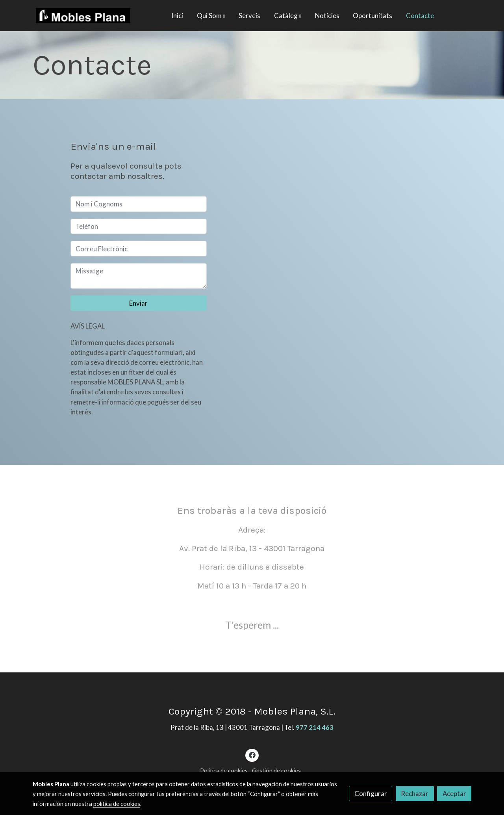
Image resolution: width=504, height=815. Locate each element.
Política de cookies (224, 771)
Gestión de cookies (276, 771)
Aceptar (454, 794)
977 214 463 (315, 727)
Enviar (138, 303)
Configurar (371, 794)
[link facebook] (252, 755)
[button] (211, 16)
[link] (83, 16)
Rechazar (415, 794)
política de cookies (117, 804)
